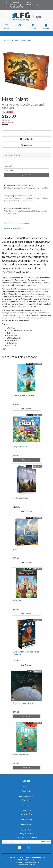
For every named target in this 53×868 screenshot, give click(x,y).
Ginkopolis (17, 600)
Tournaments (17, 7)
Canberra (29, 5)
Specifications (23, 223)
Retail (30, 2)
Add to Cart (26, 460)
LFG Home (15, 2)
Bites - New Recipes (21, 754)
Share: (8, 112)
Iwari (15, 549)
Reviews (12, 228)
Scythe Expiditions (20, 498)
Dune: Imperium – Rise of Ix (24, 703)
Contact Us (26, 810)
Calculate (26, 175)
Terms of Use (26, 819)
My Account (26, 786)
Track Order (26, 791)
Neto (35, 865)
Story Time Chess (20, 447)
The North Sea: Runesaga (23, 395)
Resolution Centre (26, 796)
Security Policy (26, 830)
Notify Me (26, 139)
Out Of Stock (27, 409)
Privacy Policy (27, 825)
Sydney (13, 5)
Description (9, 223)
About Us (26, 805)
